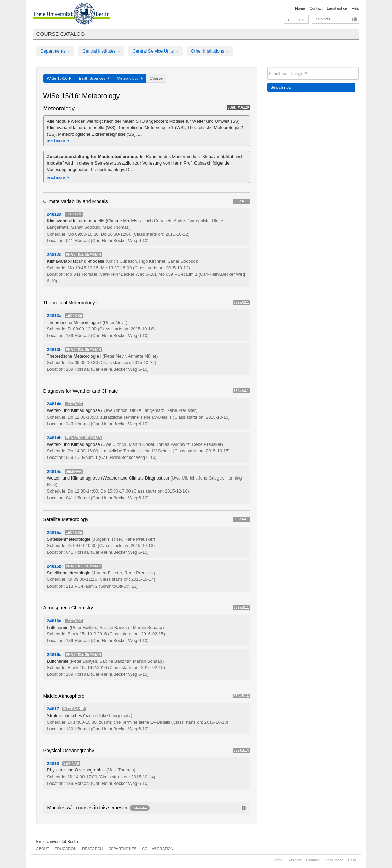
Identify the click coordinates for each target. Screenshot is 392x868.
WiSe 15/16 (59, 78)
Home (300, 8)
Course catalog (61, 34)
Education (65, 849)
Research (92, 849)
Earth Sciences (94, 78)
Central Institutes (101, 51)
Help (355, 8)
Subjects (323, 19)
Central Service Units (156, 51)
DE (290, 20)
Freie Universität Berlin (57, 842)
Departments (55, 51)
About (43, 849)
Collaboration (158, 849)
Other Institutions (210, 51)
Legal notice (337, 8)
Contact (316, 8)
